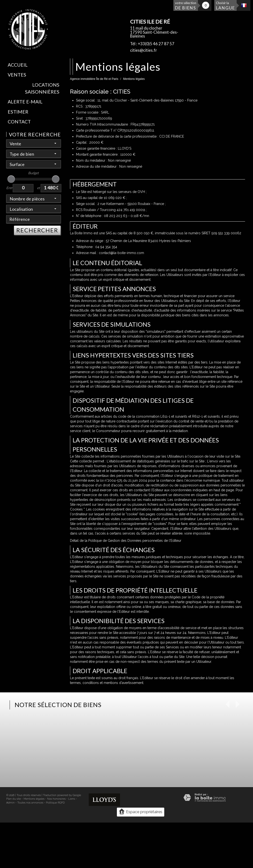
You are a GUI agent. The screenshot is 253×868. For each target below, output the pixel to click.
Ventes (17, 75)
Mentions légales (34, 799)
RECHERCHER (37, 230)
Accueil (18, 65)
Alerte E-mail (25, 102)
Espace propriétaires (141, 812)
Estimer (18, 112)
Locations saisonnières (42, 88)
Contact (19, 122)
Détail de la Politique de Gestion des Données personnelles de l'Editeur (126, 541)
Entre (10, 188)
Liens (72, 799)
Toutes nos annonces (30, 803)
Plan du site (14, 799)
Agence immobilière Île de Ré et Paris (94, 79)
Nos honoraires (56, 799)
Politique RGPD (55, 803)
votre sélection (186, 6)
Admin (10, 803)
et (38, 188)
